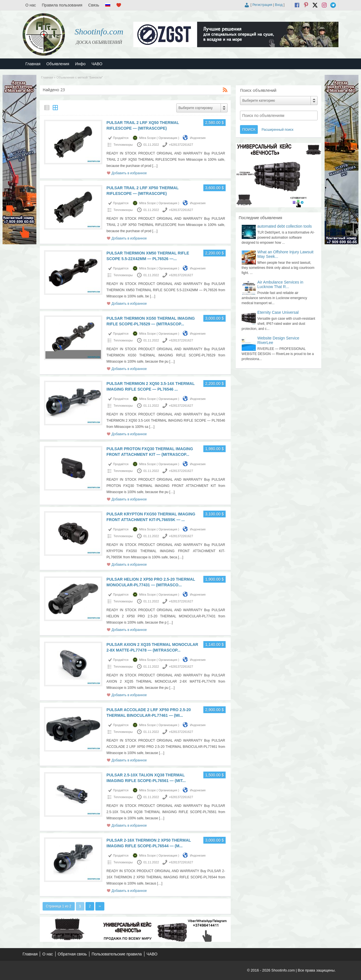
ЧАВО (97, 64)
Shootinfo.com (99, 31)
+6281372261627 (181, 145)
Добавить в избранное (129, 173)
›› (100, 906)
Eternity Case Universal (278, 312)
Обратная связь (72, 954)
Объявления (58, 64)
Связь (94, 5)
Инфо (80, 64)
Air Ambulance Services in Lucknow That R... (280, 284)
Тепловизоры (123, 145)
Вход (279, 5)
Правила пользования (62, 5)
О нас (31, 5)
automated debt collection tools (285, 226)
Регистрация (262, 5)
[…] (155, 166)
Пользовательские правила (117, 954)
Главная (33, 64)
